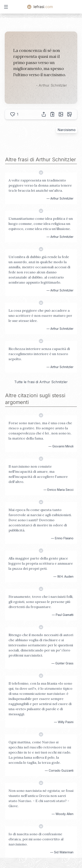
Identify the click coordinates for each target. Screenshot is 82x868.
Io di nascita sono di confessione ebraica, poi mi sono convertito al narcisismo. (36, 839)
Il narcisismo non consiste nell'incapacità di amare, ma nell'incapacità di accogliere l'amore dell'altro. (38, 474)
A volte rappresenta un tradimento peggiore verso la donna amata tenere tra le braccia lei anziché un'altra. (40, 185)
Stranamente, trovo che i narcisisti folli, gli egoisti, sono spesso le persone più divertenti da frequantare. (41, 602)
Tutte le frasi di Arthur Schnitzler (41, 382)
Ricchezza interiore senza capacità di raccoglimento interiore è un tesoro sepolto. (39, 354)
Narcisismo (67, 130)
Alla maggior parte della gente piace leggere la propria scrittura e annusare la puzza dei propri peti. (41, 563)
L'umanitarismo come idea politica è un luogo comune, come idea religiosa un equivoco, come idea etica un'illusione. (41, 224)
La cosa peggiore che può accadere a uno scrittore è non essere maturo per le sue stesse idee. (40, 316)
